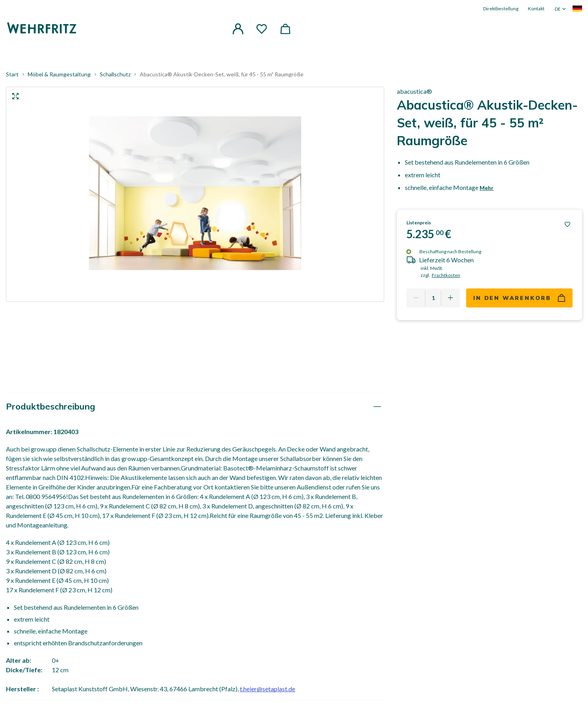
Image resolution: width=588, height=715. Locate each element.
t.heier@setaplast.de (267, 692)
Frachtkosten (446, 279)
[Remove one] (416, 302)
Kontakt (536, 9)
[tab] (195, 410)
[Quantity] (433, 302)
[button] (238, 29)
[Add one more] (450, 302)
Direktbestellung (501, 9)
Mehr (487, 191)
